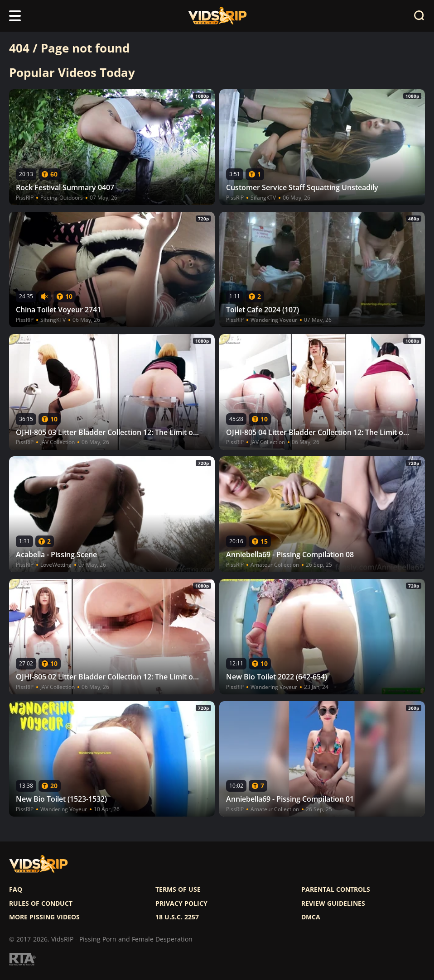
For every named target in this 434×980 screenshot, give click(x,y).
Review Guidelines (333, 904)
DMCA (311, 917)
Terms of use (178, 889)
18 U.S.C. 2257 (177, 917)
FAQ (16, 889)
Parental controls (336, 889)
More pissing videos (44, 917)
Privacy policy (181, 904)
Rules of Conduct (41, 904)
